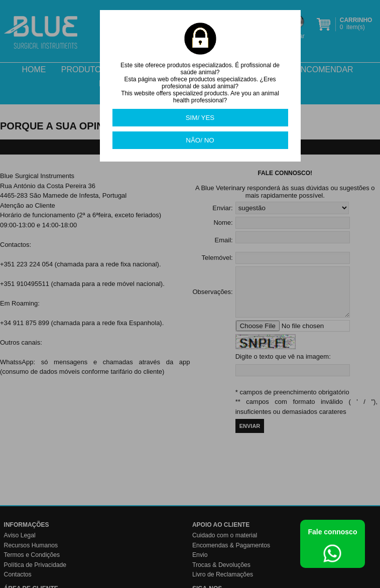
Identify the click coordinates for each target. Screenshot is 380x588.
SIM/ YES (200, 118)
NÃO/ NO (200, 140)
